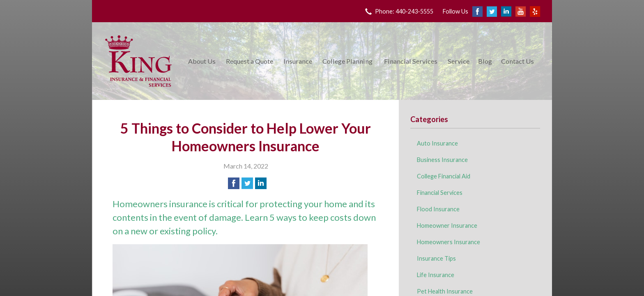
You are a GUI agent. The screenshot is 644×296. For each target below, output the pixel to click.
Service (459, 61)
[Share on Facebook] (234, 183)
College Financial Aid (444, 176)
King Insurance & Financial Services (138, 61)
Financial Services (411, 61)
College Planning (347, 61)
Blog (485, 61)
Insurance (298, 61)
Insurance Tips (436, 258)
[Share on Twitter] (247, 183)
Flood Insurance (438, 209)
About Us (202, 61)
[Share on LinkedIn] (261, 183)
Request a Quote (250, 61)
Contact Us (517, 61)
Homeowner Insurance (447, 225)
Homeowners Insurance (448, 242)
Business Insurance (442, 160)
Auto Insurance (437, 143)
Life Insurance (436, 275)
